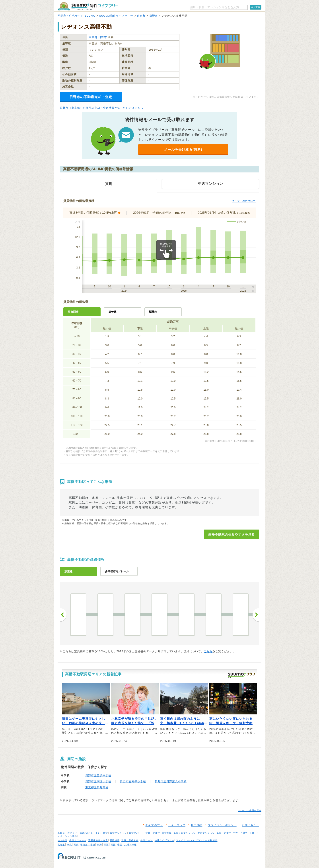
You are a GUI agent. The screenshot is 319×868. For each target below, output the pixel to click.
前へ (63, 615)
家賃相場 (167, 833)
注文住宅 (62, 840)
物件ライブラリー (164, 840)
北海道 (61, 845)
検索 (257, 7)
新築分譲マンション (185, 833)
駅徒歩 (153, 312)
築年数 (113, 312)
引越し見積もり (130, 840)
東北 (69, 845)
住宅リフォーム (78, 840)
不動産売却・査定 (98, 840)
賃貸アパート (136, 833)
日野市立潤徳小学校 (98, 781)
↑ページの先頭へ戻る (250, 810)
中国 (120, 845)
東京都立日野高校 (97, 787)
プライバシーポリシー (222, 825)
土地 (252, 833)
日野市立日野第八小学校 (171, 781)
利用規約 (196, 825)
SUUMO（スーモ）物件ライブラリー (88, 6)
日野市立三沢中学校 (98, 775)
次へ (256, 615)
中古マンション (206, 833)
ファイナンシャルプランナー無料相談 (197, 840)
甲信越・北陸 (88, 845)
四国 (113, 845)
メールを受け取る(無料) (183, 149)
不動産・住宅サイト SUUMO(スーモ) (78, 833)
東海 (99, 845)
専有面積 (73, 312)
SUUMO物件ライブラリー (116, 16)
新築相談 (115, 840)
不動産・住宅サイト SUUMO (77, 16)
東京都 (141, 16)
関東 (76, 845)
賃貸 (105, 833)
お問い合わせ (251, 825)
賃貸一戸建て (153, 833)
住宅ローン (147, 840)
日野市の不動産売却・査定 (91, 97)
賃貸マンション (118, 833)
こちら (208, 651)
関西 (106, 845)
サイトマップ (177, 825)
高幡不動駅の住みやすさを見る (231, 534)
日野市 (154, 16)
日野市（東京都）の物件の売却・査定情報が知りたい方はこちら (102, 108)
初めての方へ (154, 825)
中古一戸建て (240, 833)
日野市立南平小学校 (133, 781)
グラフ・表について (244, 201)
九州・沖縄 (130, 845)
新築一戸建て (224, 833)
